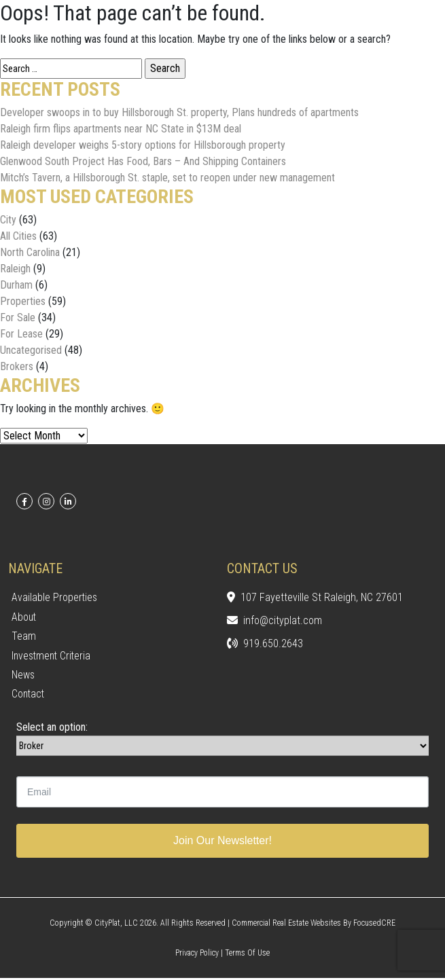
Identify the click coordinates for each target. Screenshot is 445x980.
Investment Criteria (53, 656)
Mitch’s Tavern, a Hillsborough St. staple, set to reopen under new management (167, 178)
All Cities (18, 236)
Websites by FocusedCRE (353, 925)
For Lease (21, 334)
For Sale (18, 317)
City (8, 220)
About (24, 617)
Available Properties (55, 597)
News (23, 676)
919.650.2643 (265, 645)
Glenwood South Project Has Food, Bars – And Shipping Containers (143, 161)
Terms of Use (247, 955)
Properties (23, 301)
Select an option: (52, 729)
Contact (29, 696)
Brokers (17, 366)
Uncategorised (31, 350)
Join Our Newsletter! (222, 842)
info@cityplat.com (274, 621)
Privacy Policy (197, 955)
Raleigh (15, 269)
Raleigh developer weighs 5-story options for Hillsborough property (143, 145)
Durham (16, 285)
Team (24, 637)
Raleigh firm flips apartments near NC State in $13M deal (121, 129)
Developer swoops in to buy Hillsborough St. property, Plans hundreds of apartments (179, 112)
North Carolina (30, 252)
